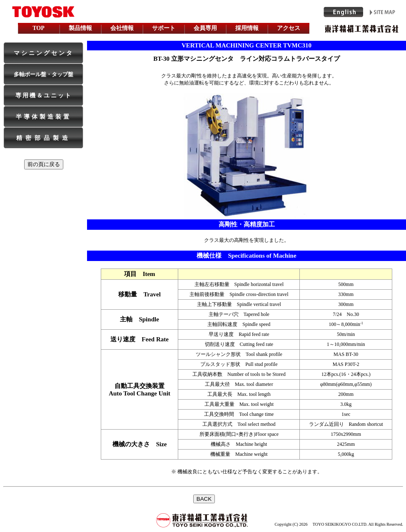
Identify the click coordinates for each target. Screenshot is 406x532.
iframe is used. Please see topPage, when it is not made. (203, 18)
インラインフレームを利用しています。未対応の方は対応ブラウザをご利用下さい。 (203, 507)
